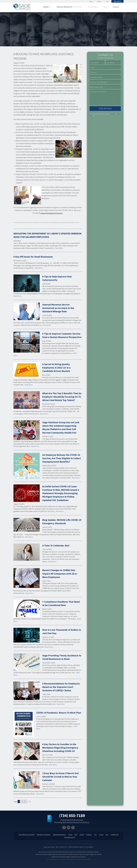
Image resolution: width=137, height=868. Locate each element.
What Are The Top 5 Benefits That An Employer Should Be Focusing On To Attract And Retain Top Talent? (62, 397)
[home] (22, 7)
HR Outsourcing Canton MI (83, 859)
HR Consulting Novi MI (53, 859)
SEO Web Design (66, 863)
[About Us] (47, 7)
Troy (95, 835)
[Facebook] (64, 828)
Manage (73, 863)
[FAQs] (105, 7)
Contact (82, 835)
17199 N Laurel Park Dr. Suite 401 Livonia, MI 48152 (81, 847)
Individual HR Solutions (59, 835)
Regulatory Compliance (44, 835)
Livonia (101, 835)
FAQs (76, 835)
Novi (107, 835)
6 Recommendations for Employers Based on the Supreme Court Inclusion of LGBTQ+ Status (61, 687)
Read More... (59, 248)
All (30, 802)
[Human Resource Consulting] (69, 7)
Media (99, 1)
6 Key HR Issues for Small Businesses (33, 257)
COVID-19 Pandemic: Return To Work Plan (59, 713)
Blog (91, 1)
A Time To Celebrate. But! (56, 546)
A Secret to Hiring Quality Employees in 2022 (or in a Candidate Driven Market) (56, 368)
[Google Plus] (73, 828)
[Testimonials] (93, 7)
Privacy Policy (112, 114)
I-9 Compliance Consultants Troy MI (67, 859)
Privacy (70, 835)
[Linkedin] (68, 828)
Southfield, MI (115, 835)
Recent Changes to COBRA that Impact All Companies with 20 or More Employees (60, 574)
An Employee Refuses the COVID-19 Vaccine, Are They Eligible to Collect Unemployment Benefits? (62, 458)
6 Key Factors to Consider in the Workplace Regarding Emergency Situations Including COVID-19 (60, 748)
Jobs (107, 1)
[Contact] (116, 7)
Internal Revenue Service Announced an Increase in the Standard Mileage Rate (58, 308)
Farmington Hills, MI (70, 837)
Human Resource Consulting (27, 835)
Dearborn (89, 835)
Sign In (117, 1)
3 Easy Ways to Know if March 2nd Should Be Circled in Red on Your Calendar (60, 777)
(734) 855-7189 (72, 816)
